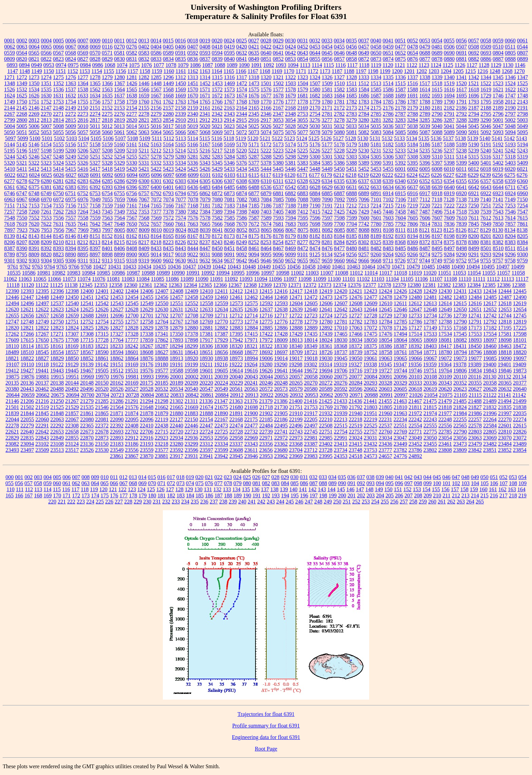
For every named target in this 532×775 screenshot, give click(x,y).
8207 (22, 242)
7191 (327, 206)
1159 (157, 71)
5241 (498, 151)
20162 (117, 383)
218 (513, 495)
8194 (413, 236)
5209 (119, 151)
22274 (520, 419)
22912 (132, 438)
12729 (385, 316)
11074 (84, 279)
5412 (34, 169)
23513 (57, 450)
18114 (27, 346)
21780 (341, 407)
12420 (341, 291)
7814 (425, 224)
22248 (445, 419)
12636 (251, 309)
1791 (461, 102)
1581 (327, 89)
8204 (510, 236)
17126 (400, 328)
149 (379, 489)
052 (503, 477)
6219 (363, 175)
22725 (221, 432)
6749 (46, 193)
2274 (95, 114)
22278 (12, 426)
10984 (89, 273)
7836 (449, 224)
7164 (144, 206)
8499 (474, 248)
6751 (71, 193)
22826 (520, 432)
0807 (522, 53)
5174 (290, 144)
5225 (303, 151)
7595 (303, 218)
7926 (34, 230)
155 (436, 489)
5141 (497, 138)
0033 (327, 41)
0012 (132, 41)
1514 (388, 83)
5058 (95, 132)
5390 (376, 163)
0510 (498, 47)
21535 (87, 407)
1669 (180, 96)
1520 (461, 83)
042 (408, 477)
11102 (363, 279)
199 (332, 495)
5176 (315, 144)
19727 (385, 371)
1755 (83, 102)
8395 (83, 248)
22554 (415, 426)
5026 (266, 126)
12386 (504, 285)
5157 (83, 144)
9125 (315, 254)
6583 (303, 187)
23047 (400, 438)
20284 (356, 383)
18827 (42, 358)
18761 (400, 352)
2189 (498, 108)
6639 (437, 187)
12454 (132, 297)
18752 (370, 352)
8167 (193, 236)
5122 (277, 138)
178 (133, 495)
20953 (311, 395)
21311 (191, 401)
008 (85, 477)
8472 (303, 248)
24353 (341, 456)
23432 (370, 444)
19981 (132, 377)
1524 (510, 83)
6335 (339, 181)
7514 (449, 212)
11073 (69, 279)
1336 (400, 77)
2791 (449, 114)
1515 (400, 83)
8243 (217, 242)
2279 (156, 114)
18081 (445, 340)
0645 (327, 53)
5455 (388, 169)
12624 (72, 309)
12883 (236, 328)
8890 (71, 254)
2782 (339, 114)
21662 (161, 407)
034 (332, 477)
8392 (46, 248)
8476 (327, 248)
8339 (388, 242)
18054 (385, 340)
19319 (340, 364)
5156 (71, 144)
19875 (13, 377)
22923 (161, 438)
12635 (236, 309)
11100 (334, 279)
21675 (221, 407)
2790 (437, 114)
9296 (510, 254)
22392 (117, 426)
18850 (72, 358)
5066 (180, 132)
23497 (27, 450)
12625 (87, 309)
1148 (25, 71)
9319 (144, 261)
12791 (475, 322)
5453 (376, 169)
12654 (520, 309)
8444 (193, 248)
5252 (107, 157)
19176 (147, 364)
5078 (315, 132)
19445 (72, 371)
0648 (351, 53)
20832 (162, 395)
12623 (57, 309)
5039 (425, 126)
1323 (303, 77)
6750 (58, 193)
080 (247, 483)
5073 (254, 132)
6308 (242, 181)
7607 (437, 218)
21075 (446, 395)
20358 (490, 383)
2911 (193, 120)
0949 (37, 65)
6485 (229, 187)
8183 (327, 236)
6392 (95, 187)
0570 (95, 53)
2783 (351, 114)
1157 (133, 71)
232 (166, 502)
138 (274, 489)
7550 (22, 218)
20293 (370, 383)
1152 (73, 71)
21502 (27, 407)
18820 (520, 352)
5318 (510, 157)
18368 (340, 346)
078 (228, 483)
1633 (83, 96)
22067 (72, 419)
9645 (254, 261)
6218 (351, 175)
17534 (445, 334)
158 (464, 489)
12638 (281, 309)
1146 (520, 65)
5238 (461, 151)
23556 (132, 450)
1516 (413, 83)
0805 (510, 53)
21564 (117, 407)
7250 (474, 206)
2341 (205, 114)
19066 (415, 358)
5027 (278, 126)
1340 (449, 77)
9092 (242, 254)
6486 (242, 187)
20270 (311, 383)
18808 (490, 352)
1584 (364, 89)
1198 (373, 71)
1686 (364, 96)
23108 (57, 444)
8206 (9, 242)
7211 (339, 206)
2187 (474, 108)
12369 (265, 285)
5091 (474, 132)
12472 (311, 297)
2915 (242, 120)
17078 (385, 328)
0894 (24, 65)
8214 (107, 242)
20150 (102, 383)
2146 (34, 108)
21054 (431, 395)
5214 (180, 151)
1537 (71, 89)
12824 (72, 328)
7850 (498, 224)
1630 (46, 96)
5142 (509, 138)
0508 (474, 47)
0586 (156, 53)
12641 (326, 309)
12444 (505, 291)
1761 (156, 102)
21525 (57, 407)
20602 (370, 389)
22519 (356, 426)
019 (190, 477)
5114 (193, 138)
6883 (303, 193)
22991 (341, 438)
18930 (206, 358)
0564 (22, 53)
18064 (400, 340)
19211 (206, 364)
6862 (205, 193)
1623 (522, 89)
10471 (398, 267)
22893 (117, 438)
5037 (400, 126)
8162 (132, 236)
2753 (303, 114)
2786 (388, 114)
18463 (505, 346)
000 (9, 477)
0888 (510, 59)
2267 (9, 114)
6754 (107, 193)
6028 (83, 175)
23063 (475, 438)
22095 (132, 419)
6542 (290, 187)
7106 (401, 199)
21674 (206, 407)
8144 (46, 236)
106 (494, 483)
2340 (193, 114)
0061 (522, 41)
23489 (520, 444)
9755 (486, 261)
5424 (180, 169)
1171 (301, 71)
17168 (460, 328)
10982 (59, 273)
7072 (156, 199)
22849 (57, 438)
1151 (61, 71)
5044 (461, 126)
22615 (520, 426)
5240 (486, 151)
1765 (205, 102)
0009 (95, 41)
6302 (168, 181)
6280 (46, 181)
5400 (474, 163)
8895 (83, 254)
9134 (327, 254)
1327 (339, 77)
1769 (254, 102)
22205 (311, 419)
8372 (425, 242)
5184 (413, 144)
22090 (117, 419)
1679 (290, 96)
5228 (339, 151)
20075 (341, 377)
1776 (278, 102)
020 (199, 477)
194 (285, 495)
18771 (430, 352)
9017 (168, 254)
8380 (474, 242)
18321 (251, 346)
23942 (221, 456)
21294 (147, 401)
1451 (193, 83)
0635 (254, 53)
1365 (95, 83)
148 (369, 489)
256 (394, 502)
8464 (266, 248)
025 (247, 477)
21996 (490, 413)
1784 (376, 102)
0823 (58, 59)
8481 (364, 248)
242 (261, 502)
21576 (132, 407)
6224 (412, 175)
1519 (449, 83)
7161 (132, 206)
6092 (108, 175)
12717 (281, 316)
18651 (206, 352)
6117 (266, 175)
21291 (132, 401)
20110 (460, 377)
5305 (376, 157)
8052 (242, 230)
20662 (43, 395)
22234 (400, 419)
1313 (193, 77)
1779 (315, 102)
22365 (87, 426)
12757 (132, 322)
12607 (341, 303)
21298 (161, 401)
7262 (58, 212)
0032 (315, 41)
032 (313, 477)
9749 (437, 261)
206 (399, 495)
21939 (341, 413)
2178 (400, 108)
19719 (370, 371)
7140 (486, 199)
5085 (400, 132)
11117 (522, 279)
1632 (71, 96)
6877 (254, 193)
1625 (22, 96)
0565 (34, 53)
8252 (254, 242)
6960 (522, 193)
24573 (370, 456)
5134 (412, 138)
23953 (266, 456)
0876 (413, 59)
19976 (117, 377)
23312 (206, 444)
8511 (510, 248)
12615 (460, 303)
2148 (58, 108)
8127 (473, 230)
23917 (176, 456)
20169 (132, 383)
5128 (350, 138)
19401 (505, 364)
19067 (430, 358)
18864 (132, 358)
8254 (278, 242)
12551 (176, 303)
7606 (425, 218)
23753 (370, 450)
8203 (498, 236)
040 (389, 477)
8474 (315, 248)
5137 (448, 138)
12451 (87, 297)
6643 (486, 187)
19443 (57, 371)
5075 (278, 132)
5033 (351, 126)
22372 (102, 426)
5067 (193, 132)
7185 (254, 206)
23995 (326, 456)
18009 (281, 340)
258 (413, 502)
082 (266, 483)
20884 (222, 395)
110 (10, 489)
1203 (434, 71)
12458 (191, 297)
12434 (490, 291)
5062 (132, 132)
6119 (278, 175)
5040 (437, 126)
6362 (22, 187)
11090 (202, 279)
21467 (415, 401)
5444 (266, 169)
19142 (102, 364)
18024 (326, 340)
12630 (161, 309)
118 (85, 489)
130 (198, 489)
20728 (132, 395)
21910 (296, 413)
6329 (315, 181)
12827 (117, 328)
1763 (180, 102)
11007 (327, 273)
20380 (12, 389)
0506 (449, 47)
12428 (415, 291)
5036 (388, 126)
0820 (22, 59)
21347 (221, 401)
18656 (221, 352)
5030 (315, 126)
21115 (475, 395)
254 (375, 502)
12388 (519, 285)
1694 (449, 96)
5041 (449, 126)
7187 (278, 206)
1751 (34, 102)
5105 (96, 138)
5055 (58, 132)
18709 (296, 352)
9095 (266, 254)
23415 (356, 444)
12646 (400, 309)
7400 (254, 212)
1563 (107, 89)
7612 (486, 218)
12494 (12, 303)
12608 (356, 303)
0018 (193, 41)
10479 (413, 267)
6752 (83, 193)
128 (179, 489)
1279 (107, 77)
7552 (34, 218)
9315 (119, 261)
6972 (59, 199)
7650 (132, 224)
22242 (415, 419)
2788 (413, 114)
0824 (71, 59)
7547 (522, 212)
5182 (388, 144)
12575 (251, 303)
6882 (290, 193)
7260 (34, 212)
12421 (356, 291)
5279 (168, 157)
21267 (72, 401)
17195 (505, 328)
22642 (42, 432)
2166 (266, 108)
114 (47, 489)
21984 (460, 413)
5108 (133, 138)
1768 (242, 102)
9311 (83, 261)
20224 (221, 383)
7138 (461, 199)
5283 (217, 157)
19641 (281, 371)
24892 (415, 456)
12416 (281, 291)
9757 (498, 261)
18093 (475, 340)
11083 (128, 279)
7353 (144, 212)
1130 (508, 65)
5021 (217, 126)
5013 (119, 126)
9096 (278, 254)
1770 (266, 102)
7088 (303, 199)
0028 (266, 41)
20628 (490, 389)
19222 (236, 364)
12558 (206, 303)
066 (114, 483)
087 (313, 483)
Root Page (266, 749)
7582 (217, 218)
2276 (119, 114)
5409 (522, 163)
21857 (72, 413)
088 (323, 483)
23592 (176, 450)
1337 (413, 77)
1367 (119, 83)
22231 (385, 419)
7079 (205, 199)
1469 (229, 83)
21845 (42, 413)
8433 (156, 248)
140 (293, 489)
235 (195, 502)
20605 (400, 389)
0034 (339, 41)
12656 (27, 316)
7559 (95, 218)
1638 (132, 96)
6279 (34, 181)
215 (484, 495)
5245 (22, 157)
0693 (486, 53)
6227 (449, 175)
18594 (117, 352)
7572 (168, 218)
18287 (161, 346)
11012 (356, 273)
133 (227, 489)
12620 (12, 309)
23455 (430, 444)
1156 (121, 71)
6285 (107, 181)
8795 (22, 254)
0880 (449, 59)
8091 (376, 230)
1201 (410, 71)
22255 (460, 419)
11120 (27, 285)
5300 (315, 157)
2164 (242, 108)
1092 (269, 65)
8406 (119, 248)
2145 (22, 108)
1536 (58, 89)
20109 (445, 377)
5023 (229, 126)
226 (109, 502)
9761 (13, 267)
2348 (290, 114)
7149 (510, 199)
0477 (400, 47)
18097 (490, 340)
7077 (181, 199)
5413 (46, 169)
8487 (425, 248)
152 (407, 489)
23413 (341, 444)
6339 (388, 181)
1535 (46, 89)
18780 (445, 352)
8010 (156, 230)
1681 (303, 96)
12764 (161, 322)
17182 (490, 328)
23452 (415, 444)
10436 (174, 267)
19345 (385, 364)
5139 (473, 138)
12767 (176, 322)
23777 (385, 450)
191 (256, 495)
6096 (156, 175)
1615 (437, 89)
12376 (355, 285)
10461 (339, 267)
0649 (364, 53)
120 (103, 489)
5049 (522, 126)
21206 (27, 401)
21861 (87, 413)
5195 (9, 151)
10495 (488, 267)
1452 (205, 83)
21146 (12, 401)
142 (312, 489)
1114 (317, 65)
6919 (449, 193)
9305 (59, 261)
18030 (341, 340)
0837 (205, 59)
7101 (376, 199)
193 (275, 495)
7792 (400, 224)
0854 (303, 59)
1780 (327, 102)
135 (246, 489)
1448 (156, 83)
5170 (242, 144)
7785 (388, 224)
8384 (522, 242)
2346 (266, 114)
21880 (176, 413)
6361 (9, 187)
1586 (388, 89)
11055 (489, 273)
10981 (44, 273)
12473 (326, 297)
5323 (46, 163)
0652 (400, 53)
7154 (46, 206)
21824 (460, 407)
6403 (180, 187)
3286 (437, 120)
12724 (326, 316)
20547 (206, 389)
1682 (315, 96)
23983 (311, 456)
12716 (266, 316)
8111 (401, 230)
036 (351, 477)
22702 (132, 432)
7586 (242, 218)
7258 (22, 212)
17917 (206, 340)
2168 (290, 108)
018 (180, 477)
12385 (489, 285)
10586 (29, 273)
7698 (315, 224)
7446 (388, 212)
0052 (413, 41)
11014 (371, 273)
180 (152, 495)
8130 (498, 230)
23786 (415, 450)
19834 (475, 371)
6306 (217, 181)
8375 (449, 242)
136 (255, 489)
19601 (206, 371)
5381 (290, 163)
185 (199, 495)
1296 (168, 77)
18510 (27, 352)
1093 (281, 65)
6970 (46, 199)
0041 (388, 41)
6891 (376, 193)
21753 (311, 407)
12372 (310, 285)
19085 (490, 358)
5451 (351, 169)
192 (266, 495)
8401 (107, 248)
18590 (102, 352)
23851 (490, 450)
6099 (193, 175)
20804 (147, 395)
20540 (191, 389)
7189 (303, 206)
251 (347, 502)
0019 (205, 41)
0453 (315, 47)
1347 (522, 77)
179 (142, 495)
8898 (107, 254)
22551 (400, 426)
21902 (266, 413)
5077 (303, 132)
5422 (156, 169)
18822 (27, 358)
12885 (266, 328)
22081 (102, 419)
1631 (58, 96)
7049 (95, 199)
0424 (290, 47)
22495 (281, 426)
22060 (42, 419)
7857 (510, 224)
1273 (34, 77)
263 (461, 502)
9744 (424, 261)
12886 (281, 328)
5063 (144, 132)
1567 (156, 89)
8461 (254, 248)
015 (152, 477)
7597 (327, 218)
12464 (266, 297)
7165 (156, 206)
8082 (327, 230)
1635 (107, 96)
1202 (422, 71)
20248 (281, 383)
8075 (303, 230)
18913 (176, 358)
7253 (510, 206)
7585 (229, 218)
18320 (236, 346)
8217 (144, 242)
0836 (193, 59)
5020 (205, 126)
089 (332, 483)
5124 (302, 138)
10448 (249, 267)
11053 (459, 273)
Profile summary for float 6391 (266, 726)
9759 (522, 261)
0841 (242, 59)
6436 (193, 187)
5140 (485, 138)
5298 (290, 157)
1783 (364, 102)
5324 (58, 163)
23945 (236, 456)
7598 (339, 218)
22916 (147, 438)
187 (218, 495)
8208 (34, 242)
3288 (461, 120)
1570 (193, 89)
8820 (46, 254)
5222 (266, 151)
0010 (107, 41)
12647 (415, 309)
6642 (474, 187)
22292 (57, 426)
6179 (327, 175)
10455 (279, 267)
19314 (325, 364)
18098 (505, 340)
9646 (266, 261)
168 (38, 495)
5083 (376, 132)
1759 (132, 102)
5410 (10, 169)
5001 (498, 120)
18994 (251, 358)
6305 (205, 181)
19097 (520, 358)
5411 (22, 169)
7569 (156, 218)
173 (85, 495)
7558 (83, 218)
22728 (236, 432)
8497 (449, 248)
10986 (118, 273)
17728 (102, 340)
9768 (86, 267)
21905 (281, 413)
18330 (281, 346)
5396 (425, 163)
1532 (22, 89)
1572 (217, 89)
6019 (498, 169)
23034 (385, 438)
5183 (400, 144)
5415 (71, 169)
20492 (72, 389)
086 (304, 483)
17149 (430, 328)
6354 (449, 181)
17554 (490, 334)
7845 (474, 224)
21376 (251, 401)
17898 (191, 340)
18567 (87, 352)
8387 (9, 248)
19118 (42, 364)
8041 (217, 230)
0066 (59, 47)
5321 (22, 163)
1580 (315, 89)
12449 (57, 297)
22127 (176, 419)
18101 (520, 340)
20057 (296, 377)
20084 (370, 377)
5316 (486, 157)
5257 (144, 157)
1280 (119, 77)
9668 (376, 261)
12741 (475, 316)
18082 (460, 340)
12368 (250, 285)
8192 (388, 236)
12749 (42, 322)
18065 (415, 340)
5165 (180, 144)
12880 (191, 328)
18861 (102, 358)
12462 (251, 297)
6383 (71, 187)
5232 (388, 151)
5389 (364, 163)
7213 (364, 206)
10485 (428, 267)
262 (451, 502)
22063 (57, 419)
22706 (147, 432)
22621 (12, 432)
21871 (117, 413)
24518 (356, 456)
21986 (475, 413)
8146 (71, 236)
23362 (281, 444)
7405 (278, 212)
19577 (161, 371)
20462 (42, 389)
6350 (413, 181)
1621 (498, 89)
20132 (505, 377)
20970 (341, 395)
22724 (206, 432)
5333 (168, 163)
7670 (242, 224)
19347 (400, 364)
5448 (315, 169)
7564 (119, 218)
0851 (266, 59)
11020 (430, 273)
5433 (229, 169)
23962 (281, 456)
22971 (266, 438)
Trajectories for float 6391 (266, 714)
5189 (461, 144)
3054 (290, 120)
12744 (505, 316)
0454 (327, 47)
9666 (364, 261)
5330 (132, 163)
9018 (180, 254)
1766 (217, 102)
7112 (425, 199)
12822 (42, 328)
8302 (364, 242)
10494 (473, 267)
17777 (132, 340)
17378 (191, 334)
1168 (265, 71)
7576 (193, 218)
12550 (161, 303)
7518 (461, 212)
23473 (460, 444)
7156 (71, 206)
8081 (315, 230)
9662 (351, 261)
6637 (413, 187)
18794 (460, 352)
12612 (415, 303)
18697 (281, 352)
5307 (400, 157)
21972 (415, 413)
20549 (221, 389)
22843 (42, 438)
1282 (144, 77)
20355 (475, 383)
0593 (205, 53)
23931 (191, 456)
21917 (311, 413)
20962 (326, 395)
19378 (460, 364)
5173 (278, 144)
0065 (46, 47)
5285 (242, 157)
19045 (341, 358)
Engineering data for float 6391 (266, 737)
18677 (251, 352)
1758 (119, 102)
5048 (510, 126)
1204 (446, 71)
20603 (385, 389)
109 (522, 483)
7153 (34, 206)
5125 (314, 138)
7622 (46, 224)
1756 (95, 102)
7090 (327, 199)
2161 (205, 108)
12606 (326, 303)
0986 (98, 65)
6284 (95, 181)
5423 (168, 169)
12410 (206, 291)
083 (275, 483)
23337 (236, 444)
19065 (400, 358)
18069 (430, 340)
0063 (22, 47)
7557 (71, 218)
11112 (493, 279)
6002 (413, 169)
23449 (400, 444)
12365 (205, 285)
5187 (437, 144)
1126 (460, 65)
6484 (217, 187)
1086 (195, 65)
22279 (27, 426)
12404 (132, 291)
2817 (95, 120)
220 (52, 502)
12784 (385, 322)
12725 (341, 316)
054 (522, 477)
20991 (386, 395)
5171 (254, 144)
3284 (413, 120)
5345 (217, 163)
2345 (254, 114)
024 (237, 477)
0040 (376, 41)
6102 (217, 175)
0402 (144, 47)
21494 (505, 401)
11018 (401, 273)
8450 (217, 248)
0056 (461, 41)
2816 (83, 120)
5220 (242, 151)
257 (404, 502)
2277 (132, 114)
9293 (486, 254)
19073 (460, 358)
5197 (34, 151)
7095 (352, 199)
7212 (351, 206)
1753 (58, 102)
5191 (486, 144)
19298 (296, 364)
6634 (388, 187)
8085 (340, 230)
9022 (193, 254)
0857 (339, 59)
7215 (388, 206)
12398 (72, 291)
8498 (461, 248)
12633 (206, 309)
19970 (102, 377)
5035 (376, 126)
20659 (28, 395)
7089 (315, 199)
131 (208, 489)
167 (28, 495)
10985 (103, 273)
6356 (474, 181)
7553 (46, 218)
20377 (520, 383)
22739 (266, 432)
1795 (486, 102)
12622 (42, 309)
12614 (445, 303)
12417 (296, 291)
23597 (206, 450)
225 (100, 502)
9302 (22, 261)
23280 (176, 444)
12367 (235, 285)
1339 (437, 77)
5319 (522, 157)
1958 (498, 102)
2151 (95, 108)
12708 (191, 316)
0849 (254, 59)
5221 (254, 151)
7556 (58, 218)
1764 (193, 102)
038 (370, 477)
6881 (278, 193)
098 (418, 483)
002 (28, 477)
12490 (520, 297)
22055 (27, 419)
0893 (12, 65)
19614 (236, 371)
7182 (217, 206)
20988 (371, 395)
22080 (87, 419)
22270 (505, 419)
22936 (191, 438)
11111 (479, 279)
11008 (341, 273)
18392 (415, 346)
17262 (12, 334)
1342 (474, 77)
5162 (144, 144)
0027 (254, 41)
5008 (58, 126)
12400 (87, 291)
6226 (437, 175)
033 (323, 477)
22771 (415, 432)
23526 (87, 450)
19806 (460, 371)
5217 (217, 151)
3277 (327, 120)
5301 (327, 157)
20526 (117, 389)
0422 (266, 47)
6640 (449, 187)
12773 (236, 322)
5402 (498, 163)
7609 (449, 218)
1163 (205, 71)
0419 (229, 47)
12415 (266, 291)
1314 (205, 77)
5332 (156, 163)
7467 (413, 212)
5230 (364, 151)
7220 (425, 206)
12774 (251, 322)
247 (309, 502)
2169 (303, 108)
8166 (180, 236)
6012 (473, 169)
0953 (49, 65)
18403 (430, 346)
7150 (522, 199)
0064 (34, 47)
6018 (486, 169)
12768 (191, 322)
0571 (107, 53)
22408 (132, 426)
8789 (9, 254)
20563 (251, 389)
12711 (221, 316)
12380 (414, 285)
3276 (315, 120)
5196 (22, 151)
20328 (385, 383)
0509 (486, 47)
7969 (83, 230)
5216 (205, 151)
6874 (242, 193)
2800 (22, 120)
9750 (449, 261)
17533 (430, 334)
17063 (356, 328)
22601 (505, 426)
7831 (437, 224)
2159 (193, 108)
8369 (413, 242)
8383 (510, 242)
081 (256, 483)
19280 (266, 364)
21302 (176, 401)
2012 (510, 102)
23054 (445, 438)
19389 (475, 364)
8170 (205, 236)
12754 (102, 322)
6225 (424, 175)
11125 (56, 285)
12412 (236, 291)
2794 (474, 114)
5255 (132, 157)
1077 (159, 65)
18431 (460, 346)
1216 (483, 71)
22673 (87, 432)
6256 (498, 175)
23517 (72, 450)
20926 (282, 395)
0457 (364, 47)
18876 (147, 358)
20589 (326, 389)
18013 (296, 340)
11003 (312, 273)
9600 (156, 261)
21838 (520, 407)
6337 (364, 181)
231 (157, 502)
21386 (281, 401)
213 (465, 495)
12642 (341, 309)
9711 (388, 261)
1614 (425, 89)
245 (290, 502)
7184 (242, 206)
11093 (246, 279)
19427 (27, 371)
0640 (266, 53)
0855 (315, 59)
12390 (12, 291)
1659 (144, 96)
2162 (217, 108)
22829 (12, 438)
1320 (266, 77)
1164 (217, 71)
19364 (445, 364)
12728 (370, 316)
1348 (9, 83)
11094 (261, 279)
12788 (445, 322)
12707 (176, 316)
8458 (242, 248)
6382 (58, 187)
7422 (327, 212)
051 (494, 477)
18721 (311, 352)
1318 (254, 77)
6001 (400, 169)
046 (446, 477)
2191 (522, 108)
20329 (400, 383)
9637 (229, 261)
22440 (176, 426)
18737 (341, 352)
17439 (326, 334)
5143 (521, 138)
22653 (57, 432)
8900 (132, 254)
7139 (473, 199)
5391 (388, 163)
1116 (340, 65)
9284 (449, 254)
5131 (375, 138)
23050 (430, 438)
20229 (236, 383)
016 (161, 477)
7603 (388, 218)
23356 (266, 444)
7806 (413, 224)
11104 (392, 279)
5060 (107, 132)
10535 (14, 273)
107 (503, 483)
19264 (251, 364)
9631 (193, 261)
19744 (400, 371)
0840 (229, 59)
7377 (156, 212)
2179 (413, 108)
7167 (180, 206)
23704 (296, 450)
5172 (266, 144)
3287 (449, 120)
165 (9, 495)
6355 (461, 181)
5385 (327, 163)
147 (360, 489)
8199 (461, 236)
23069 (490, 438)
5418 (107, 169)
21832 (490, 407)
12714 (251, 316)
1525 (522, 83)
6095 (144, 175)
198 (323, 495)
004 (47, 477)
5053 (46, 132)
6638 (425, 187)
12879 (176, 328)
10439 (204, 267)
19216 (221, 364)
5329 (119, 163)
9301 (10, 261)
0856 (327, 59)
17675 (57, 340)
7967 (71, 230)
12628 (132, 309)
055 (9, 483)
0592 (193, 53)
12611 (400, 303)
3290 (486, 120)
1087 (208, 65)
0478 (413, 47)
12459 (206, 297)
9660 (339, 261)
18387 (400, 346)
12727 (356, 316)
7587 (254, 218)
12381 (429, 285)
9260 (376, 254)
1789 (437, 102)
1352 (58, 83)
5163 (156, 144)
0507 (461, 47)
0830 (119, 59)
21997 (505, 413)
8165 (168, 236)
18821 (12, 358)
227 (119, 502)
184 (190, 495)
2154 (132, 108)
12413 (251, 291)
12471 (296, 297)
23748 (356, 450)
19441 (42, 371)
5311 (449, 157)
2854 (168, 120)
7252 (498, 206)
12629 (147, 309)
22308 (72, 426)
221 (62, 502)
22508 (326, 426)
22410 (147, 426)
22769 (400, 432)
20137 (42, 383)
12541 (87, 303)
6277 (9, 181)
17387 (221, 334)
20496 (87, 389)
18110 (12, 346)
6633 (376, 187)
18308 (221, 346)
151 (398, 489)
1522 (486, 83)
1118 (364, 65)
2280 (168, 114)
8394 (71, 248)
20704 (102, 395)
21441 (370, 401)
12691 (102, 316)
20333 (415, 383)
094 (380, 483)
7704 (351, 224)
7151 (9, 206)
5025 (254, 126)
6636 (400, 187)
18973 (236, 358)
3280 (364, 120)
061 (66, 483)
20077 (356, 377)
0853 (290, 59)
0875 (400, 59)
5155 (58, 144)
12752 (87, 322)
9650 (278, 261)
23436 (385, 444)
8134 (510, 230)
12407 (161, 291)
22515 (341, 426)
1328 (351, 77)
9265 (400, 254)
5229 (351, 151)
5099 (23, 138)
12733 (415, 316)
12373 (325, 285)
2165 (254, 108)
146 (350, 489)
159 (474, 489)
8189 (376, 236)
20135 (12, 383)
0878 (437, 59)
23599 (221, 450)
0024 (229, 41)
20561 (236, 389)
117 (75, 489)
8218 (156, 242)
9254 (339, 254)
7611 (473, 218)
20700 (88, 395)
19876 (27, 377)
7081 (230, 199)
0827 (83, 59)
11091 (216, 279)
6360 (522, 181)
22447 (206, 426)
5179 (351, 144)
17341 (161, 334)
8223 (168, 242)
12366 (220, 285)
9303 (34, 261)
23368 (296, 444)
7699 (327, 224)
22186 (281, 419)
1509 (327, 83)
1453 (217, 83)
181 (161, 495)
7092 (340, 199)
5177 (327, 144)
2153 (119, 108)
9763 (37, 267)
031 (304, 477)
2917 (266, 120)
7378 (168, 212)
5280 (180, 157)
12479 (400, 297)
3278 (339, 120)
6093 (120, 175)
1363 (71, 83)
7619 (22, 224)
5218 (229, 151)
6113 (242, 175)
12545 (132, 303)
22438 (161, 426)
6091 (95, 175)
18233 (116, 346)
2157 (168, 108)
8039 (205, 230)
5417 (95, 169)
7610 (461, 218)
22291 (42, 426)
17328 (132, 334)
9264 (388, 254)
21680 (236, 407)
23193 (147, 444)
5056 (71, 132)
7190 (315, 206)
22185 (266, 419)
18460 (490, 346)
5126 (326, 138)
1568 (168, 89)
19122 (57, 364)
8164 (156, 236)
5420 (132, 169)
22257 (475, 419)
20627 (475, 389)
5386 (339, 163)
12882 (221, 328)
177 (123, 495)
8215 (119, 242)
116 (66, 489)
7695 (303, 224)
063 (85, 483)
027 (266, 477)
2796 (498, 114)
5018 (180, 126)
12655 (12, 316)
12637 (266, 309)
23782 (400, 450)
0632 (242, 53)
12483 (460, 297)
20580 (311, 389)
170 (57, 495)
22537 (385, 426)
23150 (102, 444)
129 (189, 489)
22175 (251, 419)
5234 (413, 151)
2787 (400, 114)
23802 (430, 450)
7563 (107, 218)
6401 (168, 187)
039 (380, 477)
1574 (242, 89)
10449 (264, 267)
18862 (117, 358)
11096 (275, 279)
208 (418, 495)
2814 (58, 120)
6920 (461, 193)
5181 (376, 144)
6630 (339, 187)
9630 (180, 261)
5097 (11, 138)
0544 (522, 47)
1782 (351, 102)
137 (265, 489)
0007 (83, 41)
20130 (490, 377)
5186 (425, 144)
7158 (95, 206)
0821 (34, 59)
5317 (498, 157)
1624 (9, 96)
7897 (10, 230)
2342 (217, 114)
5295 (278, 157)
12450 (72, 297)
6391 (83, 187)
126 (160, 489)
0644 (315, 53)
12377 (369, 285)
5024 (242, 126)
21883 (191, 413)
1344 (486, 77)
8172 (217, 236)
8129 (486, 230)
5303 (351, 157)
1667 (156, 96)
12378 (384, 285)
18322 (266, 346)
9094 (254, 254)
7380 (180, 212)
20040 (236, 377)
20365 (505, 383)
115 (57, 489)
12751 (72, 322)
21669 (191, 407)
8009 (144, 230)
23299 (191, 444)
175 (104, 495)
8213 (95, 242)
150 (388, 489)
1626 (34, 96)
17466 (356, 334)
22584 (490, 426)
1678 (278, 96)
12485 (490, 297)
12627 (117, 309)
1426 (132, 83)
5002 (510, 120)
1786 (400, 102)
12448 (42, 297)
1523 (498, 83)
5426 (205, 169)
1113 (305, 65)
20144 (72, 383)
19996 (162, 377)
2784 (364, 114)
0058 (486, 41)
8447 (205, 248)
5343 (205, 163)
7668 (229, 224)
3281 (376, 120)
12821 (27, 328)
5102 (59, 138)
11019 (415, 273)
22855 (72, 438)
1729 (486, 96)
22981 (311, 438)
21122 (490, 395)
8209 (46, 242)
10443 (234, 267)
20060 (326, 377)
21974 (430, 413)
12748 (27, 322)
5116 (217, 138)
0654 (413, 53)
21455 (385, 401)
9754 (473, 261)
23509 (42, 450)
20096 (400, 377)
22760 (385, 432)
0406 (180, 47)
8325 (376, 242)
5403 (510, 163)
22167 (221, 419)
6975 (71, 199)
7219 (413, 206)
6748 (34, 193)
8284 (339, 242)
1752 (46, 102)
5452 (364, 169)
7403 (266, 212)
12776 (281, 322)
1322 (290, 77)
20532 (161, 389)
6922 (486, 193)
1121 (400, 65)
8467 (278, 248)
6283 (83, 181)
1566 (144, 89)
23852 (505, 450)
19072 (445, 358)
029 (285, 477)
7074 (169, 199)
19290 (281, 364)
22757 (370, 432)
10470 (383, 267)
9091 (229, 254)
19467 (87, 371)
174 (95, 495)
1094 (293, 65)
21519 (42, 407)
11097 (290, 279)
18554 (57, 352)
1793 (474, 102)
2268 (22, 114)
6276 (522, 175)
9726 (400, 261)
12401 (102, 291)
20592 (341, 389)
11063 (25, 279)
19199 (191, 364)
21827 (475, 407)
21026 (416, 395)
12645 (385, 309)
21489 (490, 401)
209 (427, 495)
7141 (498, 199)
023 (228, 477)
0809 (9, 59)
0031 (303, 41)
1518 (437, 83)
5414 (58, 169)
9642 (242, 261)
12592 (266, 303)
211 (446, 495)
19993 (147, 377)
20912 (237, 395)
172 (76, 495)
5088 (437, 132)
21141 (504, 395)
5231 (376, 151)
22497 (311, 426)
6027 (71, 175)
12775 (266, 322)
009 (95, 477)
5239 (474, 151)
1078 (171, 65)
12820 (12, 328)
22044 (12, 419)
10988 (148, 273)
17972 (266, 340)
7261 (46, 212)
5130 (363, 138)
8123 (437, 230)
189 (237, 495)
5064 (156, 132)
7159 (107, 206)
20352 (460, 383)
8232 (193, 242)
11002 (297, 273)
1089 (232, 65)
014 (142, 477)
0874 (388, 59)
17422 (266, 334)
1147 (13, 71)
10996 (253, 273)
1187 (337, 71)
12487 (505, 297)
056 (19, 483)
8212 (83, 242)
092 (361, 483)
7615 (522, 218)
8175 (254, 236)
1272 (22, 77)
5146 (34, 144)
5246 (34, 157)
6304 (193, 181)
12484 (475, 297)
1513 (376, 83)
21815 (430, 407)
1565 (132, 89)
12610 (385, 303)
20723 (117, 395)
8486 (413, 248)
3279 (351, 120)
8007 (132, 230)
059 (47, 483)
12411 (221, 291)
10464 (368, 267)
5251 (95, 157)
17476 (385, 334)
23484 (505, 444)
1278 (95, 77)
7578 (205, 218)
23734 (341, 450)
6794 (180, 193)
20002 (192, 377)
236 (204, 502)
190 (247, 495)
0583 (144, 53)
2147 (46, 108)
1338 (425, 77)
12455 (147, 297)
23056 (460, 438)
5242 (510, 151)
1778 (303, 102)
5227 (327, 151)
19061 (370, 358)
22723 (191, 432)
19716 (356, 371)
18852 (87, 358)
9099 (290, 254)
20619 (430, 389)
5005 (22, 126)
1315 (217, 77)
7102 (388, 199)
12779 (311, 322)
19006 (266, 358)
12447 (27, 297)
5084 (388, 132)
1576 (266, 89)
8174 (242, 236)
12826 (102, 328)
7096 (364, 199)
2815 (71, 120)
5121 (265, 138)
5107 (120, 138)
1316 (229, 77)
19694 (326, 371)
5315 (474, 157)
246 (299, 502)
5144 (9, 144)
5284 (229, 157)
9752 (461, 261)
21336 (206, 401)
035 (342, 477)
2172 (339, 108)
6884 (315, 193)
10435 (159, 267)
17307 (72, 334)
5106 (108, 138)
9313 (107, 261)
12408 (176, 291)
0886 (486, 59)
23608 (236, 450)
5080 (339, 132)
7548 (9, 218)
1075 (134, 65)
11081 (113, 279)
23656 (266, 450)
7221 (437, 206)
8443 (180, 248)
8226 (180, 242)
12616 (475, 303)
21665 (176, 407)
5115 (205, 138)
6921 (474, 193)
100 (437, 483)
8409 (144, 248)
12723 (311, 316)
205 (389, 495)
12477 (370, 297)
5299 (303, 157)
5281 (193, 157)
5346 (229, 163)
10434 (145, 267)
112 (29, 489)
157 (455, 489)
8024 (181, 230)
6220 (376, 175)
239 (233, 502)
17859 (147, 340)
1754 (71, 102)
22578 (475, 426)
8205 (522, 236)
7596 (315, 218)
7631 (58, 224)
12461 (236, 297)
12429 (430, 291)
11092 (231, 279)
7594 (290, 218)
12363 (175, 285)
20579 (296, 389)
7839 (461, 224)
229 (138, 502)
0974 (61, 65)
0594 (217, 53)
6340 (400, 181)
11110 (465, 279)
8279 (315, 242)
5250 (83, 157)
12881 (206, 328)
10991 (193, 273)
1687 (376, 96)
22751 (326, 432)
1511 (351, 83)
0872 (364, 59)
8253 (266, 242)
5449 (327, 169)
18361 (325, 346)
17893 (176, 340)
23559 (147, 450)
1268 (507, 71)
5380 (278, 163)
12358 (116, 285)
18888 (161, 358)
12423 (370, 291)
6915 (400, 193)
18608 (147, 352)
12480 (415, 297)
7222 (449, 206)
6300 (144, 181)
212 (456, 495)
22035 (520, 413)
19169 (132, 364)
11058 (518, 273)
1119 (376, 65)
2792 (461, 114)
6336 (351, 181)
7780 (376, 224)
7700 (339, 224)
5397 (437, 163)
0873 (376, 59)
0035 (351, 41)
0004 (46, 41)
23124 (72, 444)
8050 (230, 230)
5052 (34, 132)
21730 (281, 407)
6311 (278, 181)
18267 (146, 346)
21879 (161, 413)
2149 (71, 108)
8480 (351, 248)
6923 (498, 193)
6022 (10, 175)
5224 (290, 151)
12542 (102, 303)
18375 (370, 346)
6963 (10, 199)
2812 (34, 120)
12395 (42, 291)
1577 (278, 89)
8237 (205, 242)
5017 (168, 126)
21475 (430, 401)
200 (342, 495)
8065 (266, 230)
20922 (267, 395)
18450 (475, 346)
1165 (229, 71)
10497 (503, 267)
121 (113, 489)
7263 (71, 212)
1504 (303, 83)
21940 (356, 413)
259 (423, 502)
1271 (9, 77)
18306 (206, 346)
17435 (311, 334)
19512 (117, 371)
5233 (400, 151)
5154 (46, 144)
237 (214, 502)
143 (322, 489)
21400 (296, 401)
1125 (448, 65)
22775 (430, 432)
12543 (117, 303)
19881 (42, 377)
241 (252, 502)
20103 (415, 377)
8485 (400, 248)
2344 (242, 114)
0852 (278, 59)
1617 (461, 89)
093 (370, 483)
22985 (326, 438)
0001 (9, 41)
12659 (72, 316)
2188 (486, 108)
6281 (58, 181)
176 (114, 495)
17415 (251, 334)
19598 (191, 371)
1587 (400, 89)
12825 (87, 328)
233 (176, 502)
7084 (266, 199)
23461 (445, 444)
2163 (229, 108)
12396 (57, 291)
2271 (58, 114)
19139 (87, 364)
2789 (425, 114)
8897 (95, 254)
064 (95, 483)
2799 (9, 120)
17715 (87, 340)
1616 (449, 89)
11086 (172, 279)
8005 (120, 230)
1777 (290, 102)
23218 (161, 444)
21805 (385, 407)
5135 (424, 138)
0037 (364, 41)
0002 (22, 41)
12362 (160, 285)
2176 (388, 108)
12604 (296, 303)
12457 (176, 297)
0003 (34, 41)
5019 (193, 126)
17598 (520, 334)
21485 (460, 401)
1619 (486, 89)
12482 (445, 297)
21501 (12, 407)
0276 (132, 47)
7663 (193, 224)
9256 (351, 254)
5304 (364, 157)
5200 (71, 151)
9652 (290, 261)
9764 (50, 267)
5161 (132, 144)
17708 (72, 340)
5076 (290, 132)
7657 (156, 224)
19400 (490, 364)
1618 (474, 89)
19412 (12, 371)
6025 (46, 175)
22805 (490, 432)
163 (512, 489)
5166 (193, 144)
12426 (400, 291)
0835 (180, 59)
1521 (474, 83)
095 (389, 483)
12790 (460, 322)
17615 (27, 340)
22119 (161, 419)
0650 (376, 53)
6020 (510, 169)
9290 (461, 254)
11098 (305, 279)
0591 (180, 53)
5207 (95, 151)
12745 (520, 316)
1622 (510, 89)
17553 (475, 334)
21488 (475, 401)
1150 (49, 71)
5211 (144, 151)
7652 (144, 224)
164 (521, 489)
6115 (254, 175)
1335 (388, 77)
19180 (161, 364)
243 (271, 502)
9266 (413, 254)
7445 (376, 212)
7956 (59, 230)
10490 (458, 267)
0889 (522, 59)
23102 (42, 444)
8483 (388, 248)
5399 (461, 163)
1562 (95, 89)
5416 (83, 169)
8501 (486, 248)
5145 (22, 144)
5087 (425, 132)
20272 (326, 383)
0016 (180, 41)
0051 (400, 41)
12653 (505, 309)
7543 (498, 212)
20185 (161, 383)
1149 (36, 71)
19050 (356, 358)
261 (442, 502)
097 (408, 483)
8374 (437, 242)
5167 (205, 144)
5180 (364, 144)
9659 (327, 261)
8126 (461, 230)
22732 (251, 432)
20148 (87, 383)
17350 (176, 334)
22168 (236, 419)
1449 (168, 83)
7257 (9, 212)
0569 (83, 53)
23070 (505, 438)
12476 (356, 297)
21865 (102, 413)
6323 (290, 181)
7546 (510, 212)
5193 (510, 144)
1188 (349, 71)
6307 (229, 181)
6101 (205, 175)
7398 (242, 212)
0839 (217, 59)
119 (94, 489)
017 (171, 477)
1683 (327, 96)
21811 (415, 407)
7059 (120, 199)
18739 (356, 352)
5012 (107, 126)
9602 (168, 261)
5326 (83, 163)
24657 (385, 456)
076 (209, 483)
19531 (132, 371)
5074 (266, 132)
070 (152, 483)
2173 (351, 108)
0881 (461, 59)
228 (128, 502)
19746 (415, 371)
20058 (311, 377)
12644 (370, 309)
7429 (364, 212)
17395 (236, 334)
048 (465, 477)
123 (132, 489)
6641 (461, 187)
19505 (102, 371)
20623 (460, 389)
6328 (303, 181)
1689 (400, 96)
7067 (144, 199)
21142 (519, 395)
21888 (206, 413)
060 (57, 483)
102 (456, 483)
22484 (266, 426)
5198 (46, 151)
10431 (115, 267)
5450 (339, 169)
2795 (486, 114)
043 (418, 477)
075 (199, 483)
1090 (244, 65)
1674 (242, 96)
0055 (449, 41)
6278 (22, 181)
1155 (109, 71)
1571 (205, 89)
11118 (13, 285)
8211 (70, 242)
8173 (229, 236)
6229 (473, 175)
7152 (22, 206)
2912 (205, 120)
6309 (254, 181)
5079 (327, 132)
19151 (117, 364)
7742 (364, 224)
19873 (520, 371)
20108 (430, 377)
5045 (474, 126)
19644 (296, 371)
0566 (46, 53)
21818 (445, 407)
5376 (242, 163)
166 (19, 495)
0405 (168, 47)
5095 (522, 132)
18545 (42, 352)
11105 (407, 279)
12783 (370, 322)
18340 (296, 346)
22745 (311, 432)
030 (294, 477)
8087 (352, 230)
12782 (356, 322)
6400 (156, 187)
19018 (311, 358)
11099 (319, 279)
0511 (510, 47)
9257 (364, 254)
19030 (326, 358)
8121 (424, 230)
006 (66, 477)
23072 (520, 438)
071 (161, 483)
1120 (388, 65)
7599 (351, 218)
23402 (326, 444)
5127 (338, 138)
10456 (294, 267)
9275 (437, 254)
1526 (9, 89)
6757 (144, 193)
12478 (385, 297)
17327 (117, 334)
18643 (191, 352)
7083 (254, 199)
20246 (266, 383)
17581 (505, 334)
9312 (95, 261)
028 (275, 477)
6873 (229, 193)
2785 (376, 114)
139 (284, 489)
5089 (449, 132)
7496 (437, 212)
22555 (430, 426)
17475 (370, 334)
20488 (57, 389)
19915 (57, 377)
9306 (71, 261)
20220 (206, 383)
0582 (132, 53)
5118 (229, 138)
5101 (47, 138)
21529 (72, 407)
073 (180, 483)
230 (147, 502)
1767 (229, 102)
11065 (40, 279)
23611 (251, 450)
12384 (474, 285)
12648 (430, 309)
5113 (181, 138)
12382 (444, 285)
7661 (180, 224)
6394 (119, 187)
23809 (460, 450)
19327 (355, 364)
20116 (475, 377)
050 (484, 477)
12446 (12, 297)
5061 (119, 132)
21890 (221, 413)
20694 (73, 395)
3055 (303, 120)
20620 (445, 389)
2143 (522, 102)
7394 (229, 212)
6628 (315, 187)
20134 (519, 377)
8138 (522, 230)
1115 (329, 65)
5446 (290, 169)
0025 (242, 41)
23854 (520, 450)
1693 (437, 96)
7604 (400, 218)
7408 (290, 212)
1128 (484, 65)
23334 (221, 444)
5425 (193, 169)
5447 (303, 169)
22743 (296, 432)
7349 (119, 212)
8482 (376, 248)
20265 (296, 383)
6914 (388, 193)
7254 (522, 206)
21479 (445, 401)
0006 (71, 41)
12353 (101, 285)
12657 (42, 316)
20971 (356, 395)
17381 (206, 334)
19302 (310, 364)
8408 (132, 248)
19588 (176, 371)
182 (171, 495)
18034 (356, 340)
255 (385, 502)
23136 (87, 444)
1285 (156, 77)
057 (28, 483)
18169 (72, 346)
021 (209, 477)
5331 (144, 163)
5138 (460, 138)
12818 (505, 322)
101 (446, 483)
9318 (132, 261)
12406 (147, 291)
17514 (415, 334)
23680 (281, 450)
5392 (400, 163)
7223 (461, 206)
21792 (356, 407)
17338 (147, 334)
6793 (168, 193)
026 (256, 477)
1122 (412, 65)
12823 (57, 328)
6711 (510, 187)
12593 (281, 303)
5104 (84, 138)
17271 (57, 334)
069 (142, 483)
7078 (193, 199)
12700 (132, 316)
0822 (46, 59)
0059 (498, 41)
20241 (251, 383)
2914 (229, 120)
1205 (458, 71)
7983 (95, 230)
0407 (193, 47)
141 (303, 489)
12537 (57, 303)
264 (470, 502)
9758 (510, 261)
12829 (147, 328)
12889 (311, 328)
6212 (339, 175)
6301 (156, 181)
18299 (191, 346)
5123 (289, 138)
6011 (461, 169)
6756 (132, 193)
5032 (339, 126)
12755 (117, 322)
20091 (385, 377)
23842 (475, 450)
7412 (303, 212)
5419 (119, 169)
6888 (351, 193)
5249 (71, 157)
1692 (425, 96)
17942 (236, 340)
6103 (230, 175)
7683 (290, 224)
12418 (311, 291)
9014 (156, 254)
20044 (266, 377)
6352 (425, 181)
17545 (460, 334)
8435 (168, 248)
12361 (146, 285)
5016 (156, 126)
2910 (180, 120)
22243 (430, 419)
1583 (351, 89)
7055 (108, 199)
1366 (107, 83)
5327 (95, 163)
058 (38, 483)
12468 (281, 297)
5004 (9, 126)
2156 (156, 108)
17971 (251, 340)
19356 (415, 364)
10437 (189, 267)
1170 (289, 71)
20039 (221, 377)
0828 (95, 59)
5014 (132, 126)
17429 (296, 334)
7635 (71, 224)
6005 (425, 169)
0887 (498, 59)
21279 (87, 401)
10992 (208, 273)
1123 (424, 65)
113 (38, 489)
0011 (119, 41)
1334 (376, 77)
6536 (266, 187)
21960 (385, 413)
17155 (445, 328)
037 (361, 477)
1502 (278, 83)
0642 (290, 53)
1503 (290, 83)
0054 (437, 41)
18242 (131, 346)
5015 (144, 126)
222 (71, 502)
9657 (315, 261)
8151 (95, 236)
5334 (180, 163)
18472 (519, 346)
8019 (169, 230)
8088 (364, 230)
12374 (340, 285)
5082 (364, 132)
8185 (351, 236)
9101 (303, 254)
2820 (132, 120)
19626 (266, 371)
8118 (412, 230)
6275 (510, 175)
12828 (132, 328)
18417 (445, 346)
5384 (315, 163)
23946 (251, 456)
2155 (144, 108)
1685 (351, 96)
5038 (413, 126)
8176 (266, 236)
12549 (147, 303)
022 (218, 477)
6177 (315, 175)
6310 (266, 181)
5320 (9, 163)
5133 (399, 138)
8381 (486, 242)
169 (47, 495)
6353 (437, 181)
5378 (266, 163)
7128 (449, 199)
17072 (370, 328)
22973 (296, 438)
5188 (449, 144)
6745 (522, 187)
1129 (496, 65)
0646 (339, 53)
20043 (251, 377)
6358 (498, 181)
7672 (254, 224)
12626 (102, 309)
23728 (326, 450)
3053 (278, 120)
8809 (34, 254)
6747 (22, 193)
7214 (376, 206)
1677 (266, 96)
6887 (339, 193)
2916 (254, 120)
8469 (290, 248)
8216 (132, 242)
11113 (508, 279)
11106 (421, 279)
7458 (400, 212)
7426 (351, 212)
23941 (206, 456)
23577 (161, 450)
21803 (370, 407)
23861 (117, 456)
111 (20, 489)
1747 (510, 96)
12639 (296, 309)
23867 (132, 456)
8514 (522, 248)
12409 (191, 291)
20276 (341, 383)
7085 (279, 199)
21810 (400, 407)
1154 (97, 71)
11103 (378, 279)
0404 (156, 47)
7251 (486, 206)
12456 (161, 297)
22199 (296, 419)
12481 (430, 297)
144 (331, 489)
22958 (236, 438)
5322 (34, 163)
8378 (461, 242)
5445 (278, 169)
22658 (72, 432)
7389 (217, 212)
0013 (144, 41)
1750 (22, 102)
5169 (229, 144)
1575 (254, 89)
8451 (229, 248)
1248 (495, 71)
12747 (12, 322)
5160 (119, 144)
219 (522, 495)
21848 (57, 413)
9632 (205, 261)
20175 (147, 383)
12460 (221, 297)
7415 (315, 212)
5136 (436, 138)
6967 (22, 199)
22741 (281, 432)
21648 (147, 407)
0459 (388, 47)
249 (328, 502)
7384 (205, 212)
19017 (296, 358)
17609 (12, 340)
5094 (510, 132)
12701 (147, 316)
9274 (425, 254)
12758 (147, 322)
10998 (283, 273)
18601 (132, 352)
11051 (445, 273)
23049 (415, 438)
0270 (119, 47)
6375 (34, 187)
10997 (268, 273)
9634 (217, 261)
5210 (132, 151)
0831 (132, 59)
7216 (400, 206)
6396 (132, 187)
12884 (251, 328)
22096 (147, 419)
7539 (486, 212)
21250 (57, 401)
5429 (217, 169)
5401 (486, 163)
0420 (242, 47)
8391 (34, 248)
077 (218, 483)
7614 (510, 218)
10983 (74, 273)
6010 (449, 169)
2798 (522, 114)
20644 (13, 395)
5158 (95, 144)
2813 (46, 120)
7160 (119, 206)
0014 (156, 41)
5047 (498, 126)
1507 (315, 83)
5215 (193, 151)
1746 (498, 96)
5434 (242, 169)
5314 (461, 157)
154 (426, 489)
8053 (254, 230)
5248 (58, 157)
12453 (117, 297)
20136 (27, 383)
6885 (327, 193)
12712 (236, 316)
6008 (437, 169)
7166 (168, 206)
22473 (221, 426)
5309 (425, 157)
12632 (191, 309)
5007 (46, 126)
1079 (183, 65)
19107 (13, 364)
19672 (311, 371)
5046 (486, 126)
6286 (119, 181)
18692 (266, 352)
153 (417, 489)
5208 (107, 151)
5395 (413, 163)
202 (361, 495)
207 (408, 495)
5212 (156, 151)
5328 (107, 163)
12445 (520, 291)
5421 (144, 169)
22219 (370, 419)
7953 (46, 230)
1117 (352, 65)
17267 (42, 334)
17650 (42, 340)
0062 (10, 47)
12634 (221, 309)
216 (494, 495)
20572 (266, 389)
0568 (71, 53)
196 (304, 495)
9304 (46, 261)
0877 (425, 59)
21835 (505, 407)
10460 (324, 267)
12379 (399, 285)
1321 (278, 77)
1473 (254, 83)
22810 (505, 432)
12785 (400, 322)
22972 (281, 438)
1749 (9, 102)
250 (337, 502)
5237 (449, 151)
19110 (27, 364)
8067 (291, 230)
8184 (339, 236)
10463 (354, 267)
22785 (445, 432)
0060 (510, 41)
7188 (290, 206)
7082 (242, 199)
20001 (177, 377)
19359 (430, 364)
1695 (461, 96)
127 (170, 489)
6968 (34, 199)
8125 (449, 230)
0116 (107, 47)
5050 (9, 132)
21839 (12, 413)
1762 (168, 102)
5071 (229, 132)
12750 (57, 322)
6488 (254, 187)
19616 (251, 371)
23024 (356, 438)
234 (185, 502)
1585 (376, 89)
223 (81, 502)
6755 (119, 193)
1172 (313, 71)
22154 (206, 419)
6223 (400, 175)
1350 (34, 83)
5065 (168, 132)
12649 (445, 309)
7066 (132, 199)
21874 (132, 413)
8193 (400, 236)
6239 (486, 175)
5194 (522, 144)
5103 (72, 138)
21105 (461, 395)
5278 (156, 157)
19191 (176, 364)
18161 (57, 346)
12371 (295, 285)
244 (280, 502)
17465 (341, 334)
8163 (144, 236)
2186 (461, 108)
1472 (242, 83)
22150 (191, 419)
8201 (486, 236)
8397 (95, 248)
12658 (57, 316)
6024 (34, 175)
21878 (147, 413)
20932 (297, 395)
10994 (223, 273)
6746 (9, 193)
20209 (191, 383)
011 (114, 477)
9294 (498, 254)
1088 (220, 65)
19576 (147, 371)
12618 (505, 303)
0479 (425, 47)
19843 (490, 371)
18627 (161, 352)
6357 (486, 181)
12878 (161, 328)
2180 (425, 108)
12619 (520, 303)
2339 (180, 114)
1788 (425, 102)
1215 (471, 71)
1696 (474, 96)
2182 (449, 108)
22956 (221, 438)
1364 (83, 83)
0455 (339, 47)
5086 (413, 132)
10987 (133, 273)
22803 (475, 432)
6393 (107, 187)
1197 (361, 71)
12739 (460, 316)
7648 (119, 224)
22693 (117, 432)
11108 (450, 279)
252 (356, 502)
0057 (474, 41)
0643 (303, 53)
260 (432, 502)
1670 (193, 96)
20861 (207, 395)
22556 (445, 426)
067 (123, 483)
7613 (498, 218)
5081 (351, 132)
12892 (326, 328)
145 (341, 489)
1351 (46, 83)
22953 (206, 438)
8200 (474, 236)
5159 (107, 144)
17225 (520, 328)
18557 (72, 352)
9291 (474, 254)
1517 (425, 83)
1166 (241, 71)
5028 (290, 126)
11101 (349, 279)
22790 (460, 432)
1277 (83, 77)
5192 (498, 144)
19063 (385, 358)
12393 (27, 291)
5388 (351, 163)
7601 (376, 218)
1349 (22, 83)
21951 (370, 413)
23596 (191, 450)
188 (228, 495)
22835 (27, 438)
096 (399, 483)
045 (437, 477)
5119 (241, 138)
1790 (449, 102)
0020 (217, 41)
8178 (278, 236)
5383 (303, 163)
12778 (296, 322)
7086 (291, 199)
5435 (254, 169)
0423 (278, 47)
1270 (519, 71)
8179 (290, 236)
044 (427, 477)
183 (180, 495)
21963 (400, 413)
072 (171, 483)
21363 (236, 401)
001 (19, 477)
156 (445, 489)
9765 (62, 267)
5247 (46, 157)
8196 (425, 236)
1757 (107, 102)
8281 (327, 242)
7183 (229, 206)
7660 (168, 224)
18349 (310, 346)
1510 (339, 83)
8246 (229, 242)
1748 (522, 96)
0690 (449, 53)
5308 (413, 157)
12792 (490, 322)
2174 (364, 108)
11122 (42, 285)
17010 (341, 328)
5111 (157, 138)
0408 (205, 47)
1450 (180, 83)
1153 (85, 71)
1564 (119, 89)
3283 (400, 120)
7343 (95, 212)
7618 (9, 224)
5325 (71, 163)
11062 (10, 279)
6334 (327, 181)
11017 (386, 273)
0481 (437, 47)
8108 (388, 230)
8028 (193, 230)
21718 (266, 407)
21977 (445, 413)
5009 (71, 126)
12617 (490, 303)
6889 (364, 193)
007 (76, 477)
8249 (242, 242)
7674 (266, 224)
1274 (46, 77)
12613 (430, 303)
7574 (180, 218)
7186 (266, 206)
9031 (205, 254)
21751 (296, 407)
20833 (177, 395)
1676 (254, 96)
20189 (176, 383)
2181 (437, 108)
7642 (95, 224)
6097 (169, 175)
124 (141, 489)
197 (313, 495)
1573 (229, 89)
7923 (22, 230)
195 (294, 495)
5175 (303, 144)
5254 (119, 157)
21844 (27, 413)
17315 (102, 334)
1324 (315, 77)
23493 (12, 450)
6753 (95, 193)
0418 (217, 47)
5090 (461, 132)
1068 (110, 65)
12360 (131, 285)
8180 (303, 236)
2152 (107, 108)
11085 (158, 279)
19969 (87, 377)
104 (475, 483)
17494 (400, 334)
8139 (9, 236)
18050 (370, 340)
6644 (498, 187)
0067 (71, 47)
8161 (119, 236)
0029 (278, 41)
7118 (437, 199)
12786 (415, 322)
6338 (376, 181)
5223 (278, 151)
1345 (498, 77)
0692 (474, 53)
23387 (311, 444)
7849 (486, 224)
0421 (254, 47)
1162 (193, 71)
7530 (474, 212)
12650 (460, 309)
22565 (460, 426)
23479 (475, 444)
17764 (117, 340)
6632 (364, 187)
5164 (168, 144)
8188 (364, 236)
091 (351, 483)
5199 (58, 151)
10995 (238, 273)
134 (236, 489)
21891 (236, 413)
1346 (510, 77)
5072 (242, 132)
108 (513, 483)
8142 (22, 236)
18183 (87, 346)
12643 (356, 309)
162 (502, 489)
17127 (415, 328)
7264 (83, 212)
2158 (180, 108)
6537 (278, 187)
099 (427, 483)
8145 (58, 236)
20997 (401, 395)
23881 (161, 456)
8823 (58, 254)
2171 (327, 108)
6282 (71, 181)
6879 (266, 193)
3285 (425, 120)
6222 (388, 175)
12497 (42, 303)
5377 (254, 163)
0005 (58, 41)
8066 (279, 230)
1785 (388, 102)
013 (133, 477)
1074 (122, 65)
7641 (83, 224)
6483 (205, 187)
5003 (522, 120)
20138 (57, 383)
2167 (278, 108)
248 (318, 502)
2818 (107, 120)
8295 (351, 242)
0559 (9, 53)
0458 (376, 47)
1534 (34, 89)
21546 (102, 407)
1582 (339, 89)
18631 (176, 352)
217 (503, 495)
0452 (303, 47)
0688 (425, 53)
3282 (388, 120)
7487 (425, 212)
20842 (192, 395)
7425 (339, 212)
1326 (327, 77)
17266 (27, 334)
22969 (251, 438)
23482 (490, 444)
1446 (144, 83)
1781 (339, 102)
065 (104, 483)
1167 (253, 71)
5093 (498, 132)
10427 (100, 267)
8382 (498, 242)
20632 (505, 389)
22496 (296, 426)
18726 (326, 352)
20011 (206, 377)
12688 (87, 316)
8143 (34, 236)
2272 (71, 114)
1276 (71, 77)
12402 (117, 291)
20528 (147, 389)
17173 (475, 328)
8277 (303, 242)
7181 (205, 206)
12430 (445, 291)
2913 (217, 120)
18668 (236, 352)
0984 (85, 65)
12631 (176, 309)
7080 (217, 199)
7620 (34, 224)
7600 (364, 218)
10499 (518, 267)
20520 (102, 389)
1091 (256, 65)
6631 (351, 187)
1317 (242, 77)
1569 (180, 89)
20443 (27, 389)
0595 (229, 53)
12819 (520, 322)
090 (342, 483)
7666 (217, 224)
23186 (132, 444)
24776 (400, 456)
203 (370, 495)
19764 (445, 371)
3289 (474, 120)
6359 (510, 181)
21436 (355, 401)
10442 (219, 267)
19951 (72, 377)
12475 (341, 297)
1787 (413, 102)
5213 (168, 151)
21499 (519, 401)
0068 (83, 47)
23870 (147, 456)
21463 (400, 401)
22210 (326, 419)
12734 (430, 316)
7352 (132, 212)
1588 (413, 89)
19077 (475, 358)
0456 (351, 47)
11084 (143, 279)
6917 (425, 193)
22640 (27, 432)
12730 (400, 316)
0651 (388, 53)
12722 (296, 316)
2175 (376, 108)
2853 (156, 120)
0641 (278, 53)
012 (123, 477)
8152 (107, 236)
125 (151, 489)
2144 (9, 108)
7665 (205, 224)
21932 (326, 413)
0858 (351, 59)
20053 (281, 377)
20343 (445, 383)
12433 (475, 291)
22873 (102, 438)
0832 (144, 59)
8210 (58, 242)
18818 (505, 352)
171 (66, 495)
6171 (302, 175)
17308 (87, 334)
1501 (266, 83)
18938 (221, 358)
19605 (221, 371)
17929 (221, 340)
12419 (326, 291)
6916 (413, 193)
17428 (281, 334)
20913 (252, 395)
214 (475, 495)
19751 (430, 371)
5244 (9, 157)
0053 (425, 41)
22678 (102, 432)
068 (133, 483)
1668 (168, 96)
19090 (505, 358)
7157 (83, 206)
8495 (437, 248)
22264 (490, 419)
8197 (437, 236)
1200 (397, 71)
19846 (505, 371)
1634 (95, 96)
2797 (510, 114)
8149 (83, 236)
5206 (83, 151)
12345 (86, 285)
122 (122, 489)
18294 (176, 346)
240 (242, 502)
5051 (22, 132)
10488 (443, 267)
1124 (436, 65)
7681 (278, 224)
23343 (251, 444)
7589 (266, 218)
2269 (34, 114)
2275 (107, 114)
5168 (217, 144)
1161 (181, 71)
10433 (130, 267)
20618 (415, 389)
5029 (303, 126)
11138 (71, 285)
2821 (144, 120)
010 (104, 477)
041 (399, 477)
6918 (437, 193)
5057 (83, 132)
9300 (522, 254)
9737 (412, 261)
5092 (486, 132)
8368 (400, 242)
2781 (327, 114)
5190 (474, 144)
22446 (191, 426)
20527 (132, 389)
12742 (490, 316)
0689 (437, 53)
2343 (229, 114)
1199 (385, 71)
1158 (145, 71)
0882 (474, 59)
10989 (163, 273)
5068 (205, 132)
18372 (355, 346)
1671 (205, 96)
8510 (498, 248)
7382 (193, 212)
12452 (102, 297)
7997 (108, 230)
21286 (117, 401)
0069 (95, 47)
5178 (339, 144)
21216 (42, 401)
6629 (327, 187)
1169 (277, 71)
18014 (311, 340)
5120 (253, 138)
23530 (102, 450)
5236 (437, 151)
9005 (144, 254)
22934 (176, 438)
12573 (236, 303)
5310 (437, 157)
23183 (117, 444)
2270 (46, 114)
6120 (290, 175)
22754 (341, 432)
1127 (472, 65)
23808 (445, 450)
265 (480, 502)
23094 (27, 444)
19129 (72, 364)
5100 (35, 138)
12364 (190, 285)
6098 (181, 175)
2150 (83, 108)
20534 (176, 389)
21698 (251, 407)
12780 (326, 322)
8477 (339, 248)
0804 (498, 53)
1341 (461, 77)
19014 (281, 358)
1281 (132, 77)
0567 (58, 53)
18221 (101, 346)
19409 (519, 364)
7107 (413, 199)
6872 (217, 193)
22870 (87, 438)
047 (456, 477)
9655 (303, 261)
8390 (22, 248)
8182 (315, 236)
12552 (191, 303)
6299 (132, 181)
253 (366, 502)
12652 (490, 309)
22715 (161, 432)
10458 (309, 267)
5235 (425, 151)
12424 (385, 291)
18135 (42, 346)
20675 (58, 395)
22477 (251, 426)
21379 (266, 401)
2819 (119, 120)
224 (90, 502)
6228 (461, 175)
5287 (254, 157)
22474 (236, 426)
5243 (522, 151)
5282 (205, 157)
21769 (326, 407)
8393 (58, 248)
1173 (325, 71)
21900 (251, 413)
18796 (475, 352)
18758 (385, 352)
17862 (161, 340)
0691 (461, 53)
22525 (370, 426)
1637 (119, 96)
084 (285, 483)
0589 (168, 53)
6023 (22, 175)
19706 (341, 371)
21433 (340, 401)
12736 (445, 316)
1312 (180, 77)
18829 (57, 358)
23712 (311, 450)
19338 (370, 364)
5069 (217, 132)
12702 (161, 316)
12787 (430, 322)
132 (217, 489)
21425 (325, 401)
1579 (303, 89)
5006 (34, 126)
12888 (296, 328)
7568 (144, 218)
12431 (460, 291)
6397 (144, 187)
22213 (341, 419)
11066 (54, 279)
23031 (370, 438)
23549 (117, 450)
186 (209, 495)
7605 (413, 218)
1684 (339, 96)
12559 (221, 303)
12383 (459, 285)
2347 (278, 114)
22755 (356, 432)
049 (475, 477)
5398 (449, 163)
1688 (388, 96)
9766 (74, 267)
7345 (107, 212)
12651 (475, 309)
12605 (311, 303)
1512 (364, 83)
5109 (145, 138)
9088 (217, 254)
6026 (59, 175)
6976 (83, 199)
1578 (290, 89)
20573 (281, 389)
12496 (27, 303)
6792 (156, 193)
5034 (364, 126)
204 (380, 495)
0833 (156, 59)
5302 (339, 157)
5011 (95, 126)
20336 (430, 383)
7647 (107, 224)
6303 (180, 181)
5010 (83, 126)
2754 (315, 114)
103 (465, 483)
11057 (503, 273)
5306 (388, 157)
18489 (12, 352)
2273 (83, 114)
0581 (119, 53)
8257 (290, 242)
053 (513, 477)
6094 (132, 175)
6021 (522, 169)
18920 (191, 358)
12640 (311, 309)
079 (237, 483)
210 (437, 495)
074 (190, 483)
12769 (206, 322)
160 (483, 489)
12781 (341, 322)
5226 (315, 151)
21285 (102, 401)
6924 (510, 193)
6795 (193, 193)
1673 (229, 96)
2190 (510, 108)
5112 (168, 138)
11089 (187, 279)
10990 (178, 273)
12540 (72, 303)
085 (294, 483)
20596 (356, 389)
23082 (12, 444)
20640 (520, 389)
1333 (364, 77)
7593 (278, 218)
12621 (27, 309)
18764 (415, 352)
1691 (413, 96)
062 (76, 483)
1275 (58, 77)
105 (484, 483)
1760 (144, 102)
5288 (266, 157)
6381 (46, 187)
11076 (99, 279)
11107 (436, 279)
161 (493, 489)
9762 (25, 267)
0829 (107, 59)
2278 (144, 114)
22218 (356, 419)
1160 (169, 71)
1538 (83, 89)
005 (57, 477)
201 (351, 495)
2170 (315, 108)
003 (38, 477)
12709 (206, 316)
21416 (310, 401)
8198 (449, 236)
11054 (474, 273)
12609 (370, 303)
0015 (168, 41)
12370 (280, 285)
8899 (119, 254)
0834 (168, 59)
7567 (132, 218)
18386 (385, 346)
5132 (387, 138)
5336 (193, 163)
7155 (58, 206)
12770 (221, 322)
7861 (522, 224)
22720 (176, 432)
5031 (327, 126)
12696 (117, 316)
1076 (147, 65)
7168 (193, 206)
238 (223, 502)
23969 (296, 456)
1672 (217, 96)
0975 (73, 65)
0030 (290, 41)
